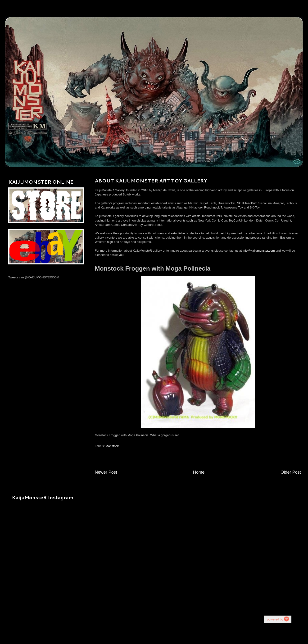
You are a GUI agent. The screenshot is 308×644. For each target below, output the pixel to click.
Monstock (112, 446)
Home (199, 472)
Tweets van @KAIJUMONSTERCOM (34, 277)
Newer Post (106, 472)
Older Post (291, 472)
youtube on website (277, 619)
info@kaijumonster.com (259, 251)
